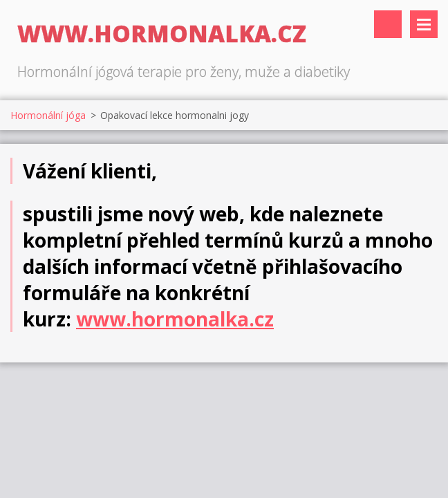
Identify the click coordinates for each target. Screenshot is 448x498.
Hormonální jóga (48, 115)
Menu (424, 24)
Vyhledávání (388, 24)
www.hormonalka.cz (175, 319)
